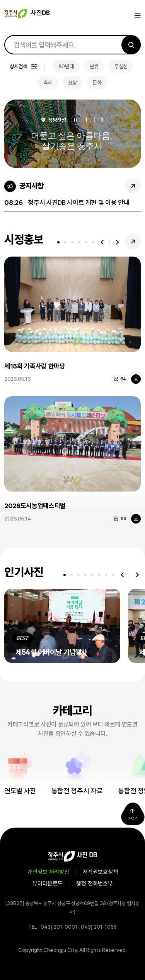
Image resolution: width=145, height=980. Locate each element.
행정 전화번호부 (95, 884)
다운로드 (136, 379)
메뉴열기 (137, 16)
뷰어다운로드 (48, 884)
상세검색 (19, 66)
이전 (102, 242)
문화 (97, 83)
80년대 (66, 66)
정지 (75, 120)
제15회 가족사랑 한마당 (35, 366)
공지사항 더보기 (133, 186)
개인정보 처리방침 (48, 872)
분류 (94, 66)
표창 (72, 83)
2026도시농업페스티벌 (35, 506)
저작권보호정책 (100, 872)
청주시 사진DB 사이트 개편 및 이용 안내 (78, 203)
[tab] (58, 242)
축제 (48, 83)
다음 (117, 242)
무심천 (121, 66)
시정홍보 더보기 (133, 242)
